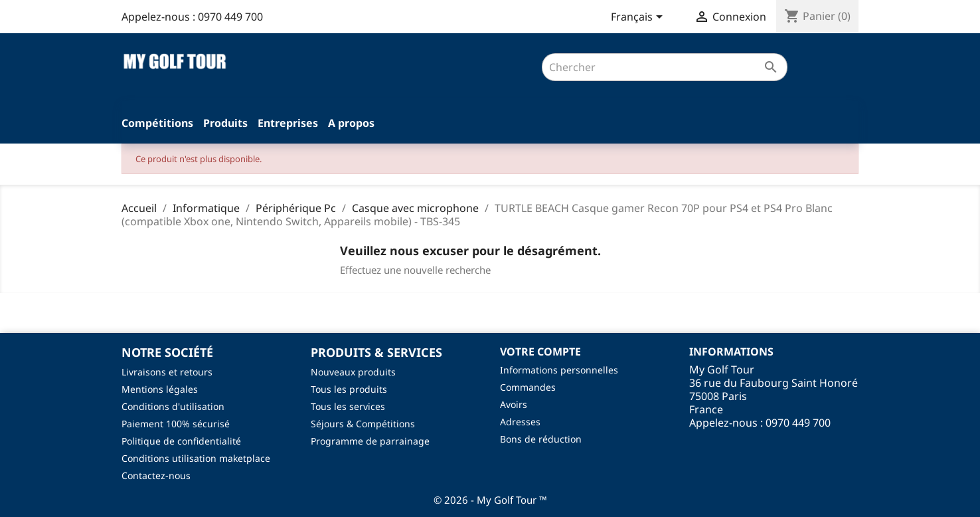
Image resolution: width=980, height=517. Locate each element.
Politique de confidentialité (181, 441)
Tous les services (348, 406)
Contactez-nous (156, 475)
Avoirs (514, 404)
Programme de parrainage (370, 441)
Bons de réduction (541, 439)
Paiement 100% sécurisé (176, 424)
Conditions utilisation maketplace (196, 458)
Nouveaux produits (353, 372)
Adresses (520, 422)
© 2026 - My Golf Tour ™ (490, 500)
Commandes (528, 387)
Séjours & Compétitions (363, 424)
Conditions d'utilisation (173, 406)
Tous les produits (349, 389)
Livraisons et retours (167, 372)
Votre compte (540, 352)
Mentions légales (160, 389)
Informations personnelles (559, 370)
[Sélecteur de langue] (639, 18)
